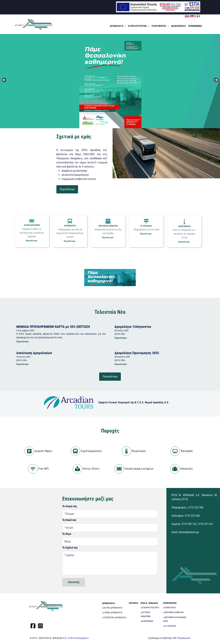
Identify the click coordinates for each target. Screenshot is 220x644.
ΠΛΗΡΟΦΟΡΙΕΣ (161, 26)
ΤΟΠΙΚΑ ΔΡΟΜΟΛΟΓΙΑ (112, 613)
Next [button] (216, 80)
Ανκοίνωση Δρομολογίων (34, 353)
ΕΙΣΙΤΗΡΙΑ (134, 603)
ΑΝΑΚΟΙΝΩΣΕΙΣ (178, 26)
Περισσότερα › (32, 241)
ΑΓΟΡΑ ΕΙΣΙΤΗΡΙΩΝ (139, 26)
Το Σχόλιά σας (70, 547)
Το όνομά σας (70, 506)
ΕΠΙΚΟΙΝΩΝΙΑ (195, 26)
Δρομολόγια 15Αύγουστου (133, 326)
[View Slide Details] (110, 81)
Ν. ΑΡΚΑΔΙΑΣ (146, 223)
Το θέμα (67, 534)
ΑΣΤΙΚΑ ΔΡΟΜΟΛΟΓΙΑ (112, 608)
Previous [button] (4, 80)
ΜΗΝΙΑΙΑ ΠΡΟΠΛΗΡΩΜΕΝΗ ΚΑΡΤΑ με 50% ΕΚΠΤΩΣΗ (53, 326)
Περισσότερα (67, 189)
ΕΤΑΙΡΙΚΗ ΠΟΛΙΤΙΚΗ (150, 607)
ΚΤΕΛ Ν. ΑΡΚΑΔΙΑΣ (149, 603)
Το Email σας (69, 520)
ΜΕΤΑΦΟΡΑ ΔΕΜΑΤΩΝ (108, 223)
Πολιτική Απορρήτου (79, 638)
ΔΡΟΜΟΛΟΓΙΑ (118, 26)
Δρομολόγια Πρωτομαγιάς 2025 (137, 353)
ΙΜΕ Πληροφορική (181, 638)
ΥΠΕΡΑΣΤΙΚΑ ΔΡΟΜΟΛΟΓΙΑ (114, 617)
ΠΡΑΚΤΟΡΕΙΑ (169, 607)
